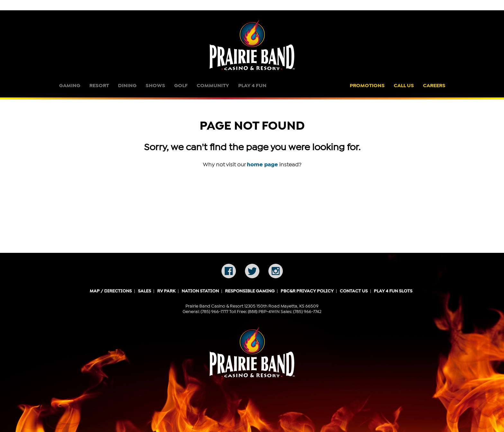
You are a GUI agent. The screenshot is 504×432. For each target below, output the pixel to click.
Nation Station (200, 291)
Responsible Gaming (250, 291)
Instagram (276, 271)
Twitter (252, 271)
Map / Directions (111, 291)
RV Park (166, 291)
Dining (127, 86)
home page (262, 164)
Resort (99, 86)
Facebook (229, 271)
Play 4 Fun (252, 86)
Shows (155, 86)
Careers (434, 86)
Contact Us (354, 291)
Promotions (367, 86)
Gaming (70, 86)
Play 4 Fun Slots (393, 291)
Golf (181, 86)
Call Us (404, 86)
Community (213, 86)
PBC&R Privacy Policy (307, 291)
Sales (144, 291)
